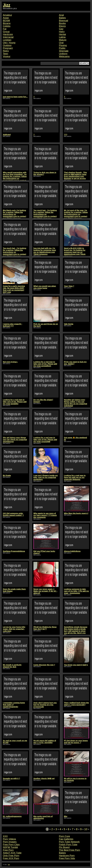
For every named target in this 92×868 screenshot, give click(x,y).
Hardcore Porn (67, 856)
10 (86, 829)
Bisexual (64, 21)
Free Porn (8, 850)
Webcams (64, 56)
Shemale (64, 51)
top (9, 864)
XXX (5, 836)
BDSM (6, 21)
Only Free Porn (11, 856)
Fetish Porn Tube (68, 844)
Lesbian (7, 40)
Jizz (7, 5)
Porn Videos (9, 839)
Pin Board (64, 847)
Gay (61, 29)
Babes (62, 18)
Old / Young (9, 43)
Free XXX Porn (11, 858)
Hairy (62, 32)
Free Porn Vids (67, 858)
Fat (5, 29)
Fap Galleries (66, 839)
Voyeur (7, 56)
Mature (63, 40)
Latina (62, 37)
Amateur (7, 15)
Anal (61, 15)
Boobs (62, 23)
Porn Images (10, 842)
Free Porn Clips (11, 844)
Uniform (63, 54)
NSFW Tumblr (10, 847)
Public (62, 48)
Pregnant (8, 48)
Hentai (62, 34)
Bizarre (7, 23)
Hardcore (8, 34)
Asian (6, 18)
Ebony (62, 26)
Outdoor (7, 45)
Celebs (7, 26)
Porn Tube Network (69, 842)
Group (6, 32)
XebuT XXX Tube (12, 853)
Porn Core (64, 836)
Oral (61, 43)
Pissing (63, 45)
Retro (6, 51)
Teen (6, 54)
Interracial (8, 37)
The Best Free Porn (69, 850)
